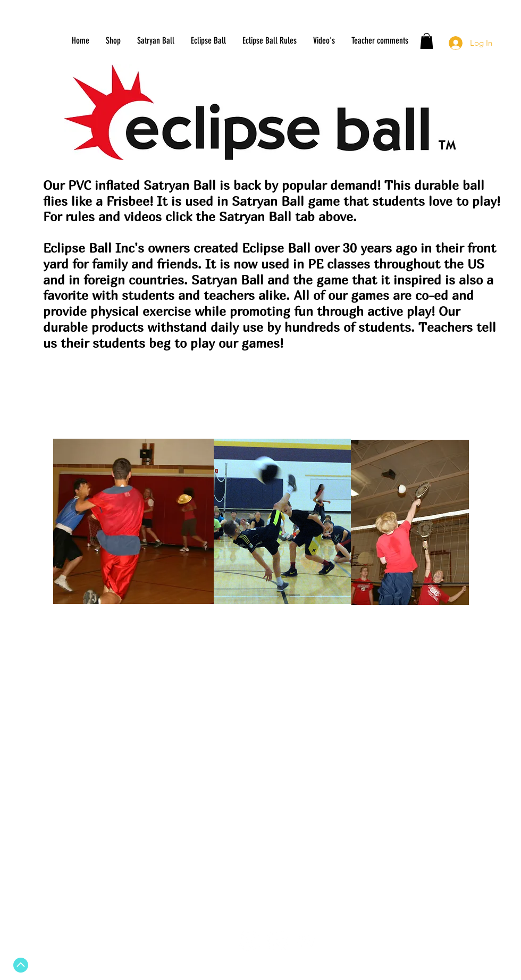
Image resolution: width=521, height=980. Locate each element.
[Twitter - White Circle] (278, 941)
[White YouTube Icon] (306, 941)
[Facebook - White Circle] (250, 941)
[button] (427, 41)
